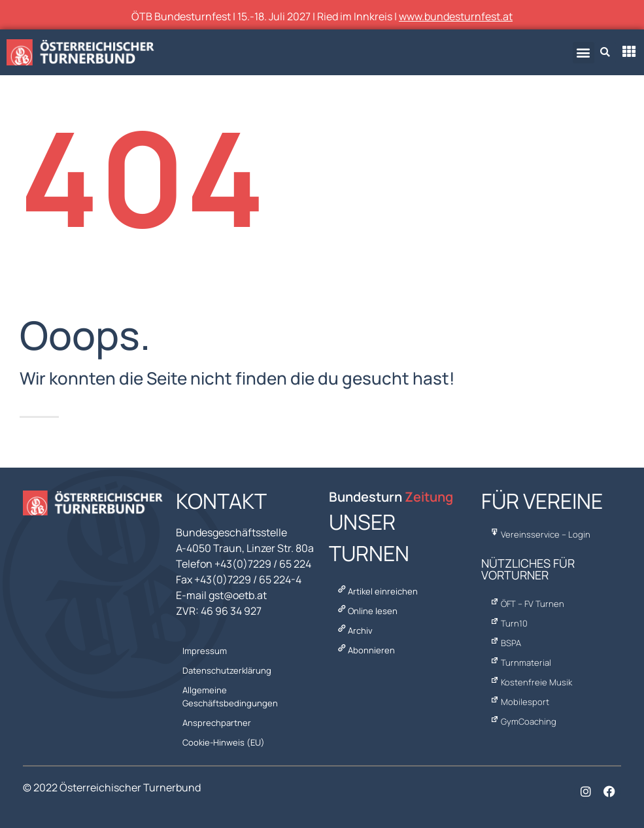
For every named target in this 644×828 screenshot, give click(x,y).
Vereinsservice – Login (539, 534)
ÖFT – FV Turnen (526, 604)
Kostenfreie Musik (530, 682)
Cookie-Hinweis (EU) (224, 742)
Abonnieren (365, 650)
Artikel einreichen (377, 591)
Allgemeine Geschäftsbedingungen (230, 697)
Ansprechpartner (217, 723)
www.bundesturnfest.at (456, 16)
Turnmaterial (519, 663)
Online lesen (367, 611)
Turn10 (508, 623)
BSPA (504, 643)
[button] (584, 53)
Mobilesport (518, 702)
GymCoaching (522, 721)
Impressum (205, 651)
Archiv (354, 630)
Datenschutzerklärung (227, 670)
